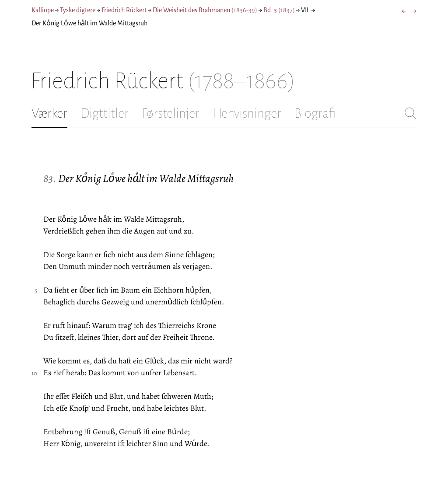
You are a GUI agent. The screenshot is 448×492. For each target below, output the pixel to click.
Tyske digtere (78, 10)
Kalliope (43, 10)
